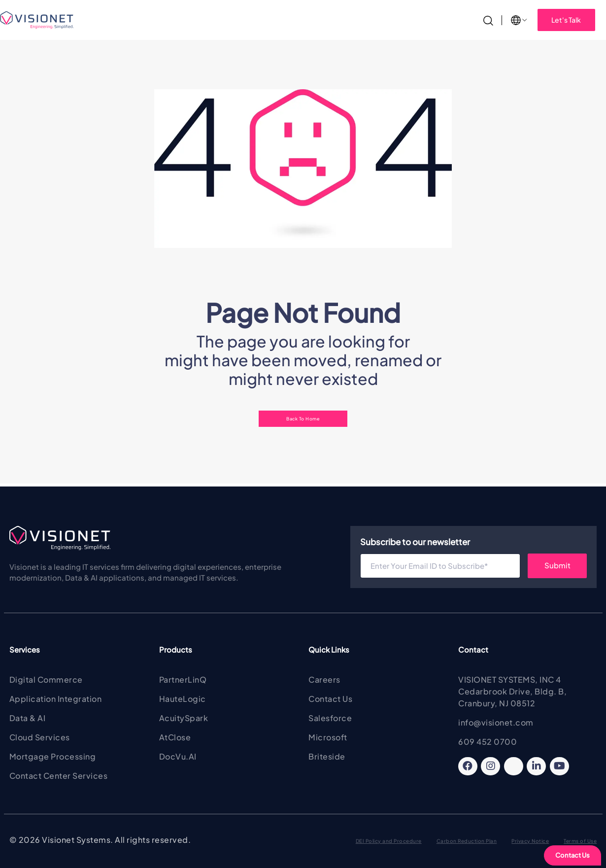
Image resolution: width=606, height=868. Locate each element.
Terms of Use (580, 841)
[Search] (488, 19)
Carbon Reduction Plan (467, 841)
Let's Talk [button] (566, 20)
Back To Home (303, 418)
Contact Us (572, 855)
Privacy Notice (530, 841)
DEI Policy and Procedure (389, 841)
